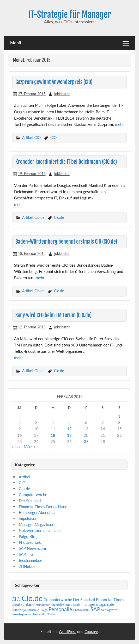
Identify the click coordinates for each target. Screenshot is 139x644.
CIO (38, 138)
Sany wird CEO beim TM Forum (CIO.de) (53, 315)
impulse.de (28, 518)
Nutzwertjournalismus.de (40, 530)
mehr (119, 124)
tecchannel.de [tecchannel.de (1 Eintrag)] (37, 614)
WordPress (67, 632)
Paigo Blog (28, 536)
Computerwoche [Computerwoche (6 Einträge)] (58, 600)
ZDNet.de (27, 566)
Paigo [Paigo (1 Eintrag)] (44, 610)
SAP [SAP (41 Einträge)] (95, 609)
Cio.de (39, 217)
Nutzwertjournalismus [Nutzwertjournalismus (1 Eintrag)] (25, 610)
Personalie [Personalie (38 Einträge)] (60, 609)
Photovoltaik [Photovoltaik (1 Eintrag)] (81, 610)
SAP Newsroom (32, 548)
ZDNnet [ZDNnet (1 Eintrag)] (52, 614)
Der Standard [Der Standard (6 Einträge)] (84, 600)
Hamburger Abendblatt (38, 512)
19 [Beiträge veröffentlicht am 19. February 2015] (69, 435)
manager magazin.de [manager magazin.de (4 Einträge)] (98, 604)
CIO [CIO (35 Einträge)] (16, 599)
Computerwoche (33, 495)
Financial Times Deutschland (43, 507)
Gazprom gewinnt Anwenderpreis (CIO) (54, 82)
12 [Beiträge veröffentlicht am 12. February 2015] (69, 429)
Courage (91, 632)
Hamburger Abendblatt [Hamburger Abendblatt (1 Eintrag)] (50, 605)
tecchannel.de (31, 560)
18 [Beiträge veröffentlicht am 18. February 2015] (53, 435)
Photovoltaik (30, 542)
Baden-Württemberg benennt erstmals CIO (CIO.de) (66, 242)
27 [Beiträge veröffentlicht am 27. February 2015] (86, 441)
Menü (16, 43)
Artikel (27, 138)
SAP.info (26, 554)
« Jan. (16, 446)
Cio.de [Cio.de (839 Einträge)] (32, 598)
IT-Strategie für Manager (70, 14)
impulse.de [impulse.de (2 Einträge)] (73, 605)
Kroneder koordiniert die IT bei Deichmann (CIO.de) (66, 162)
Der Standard (30, 501)
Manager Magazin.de (37, 524)
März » (29, 446)
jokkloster (62, 94)
